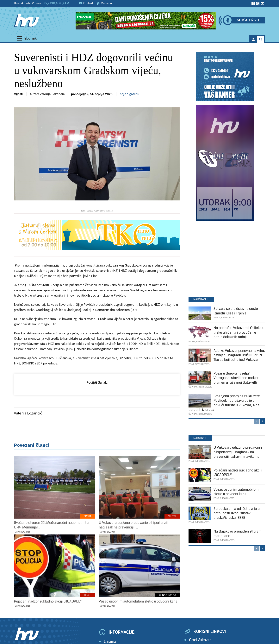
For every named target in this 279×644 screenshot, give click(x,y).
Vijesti (19, 94)
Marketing (105, 3)
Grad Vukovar (200, 640)
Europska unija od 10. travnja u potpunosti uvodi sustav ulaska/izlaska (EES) (237, 513)
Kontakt (86, 3)
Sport (87, 516)
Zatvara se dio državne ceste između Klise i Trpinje (236, 311)
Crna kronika (167, 595)
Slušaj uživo (248, 20)
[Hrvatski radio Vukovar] (26, 21)
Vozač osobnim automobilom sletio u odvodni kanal (236, 492)
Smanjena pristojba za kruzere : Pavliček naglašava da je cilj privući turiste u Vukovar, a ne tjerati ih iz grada (225, 403)
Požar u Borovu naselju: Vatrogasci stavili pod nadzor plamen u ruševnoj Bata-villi (236, 378)
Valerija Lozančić (28, 413)
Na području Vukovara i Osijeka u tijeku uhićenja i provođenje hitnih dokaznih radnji (239, 332)
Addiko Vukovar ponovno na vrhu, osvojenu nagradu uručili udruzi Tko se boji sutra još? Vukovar (239, 355)
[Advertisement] (225, 258)
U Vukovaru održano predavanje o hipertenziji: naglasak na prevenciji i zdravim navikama (238, 452)
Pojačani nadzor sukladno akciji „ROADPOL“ (238, 473)
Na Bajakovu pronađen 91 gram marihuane (237, 534)
